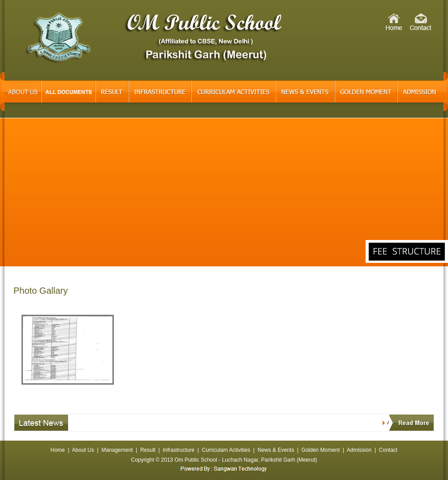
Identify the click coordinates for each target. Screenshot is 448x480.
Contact (388, 450)
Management (117, 450)
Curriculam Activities (226, 450)
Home (58, 450)
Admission (359, 450)
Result (148, 450)
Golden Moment (321, 450)
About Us (83, 450)
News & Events (276, 450)
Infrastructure (179, 450)
